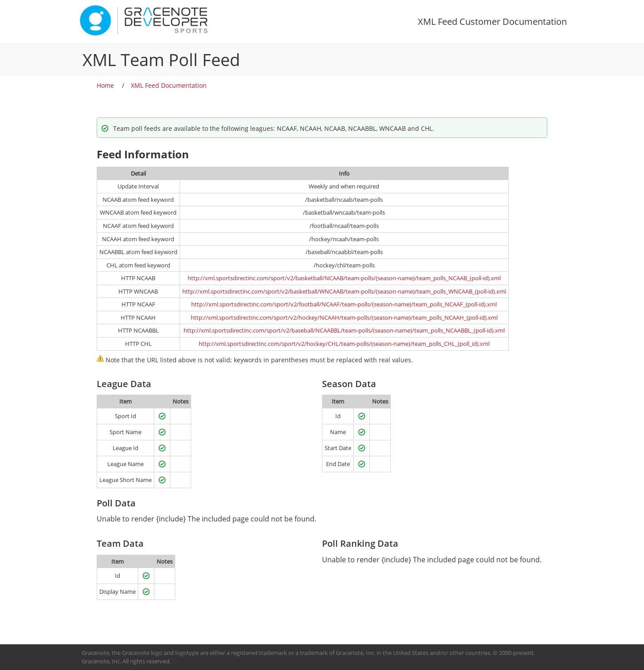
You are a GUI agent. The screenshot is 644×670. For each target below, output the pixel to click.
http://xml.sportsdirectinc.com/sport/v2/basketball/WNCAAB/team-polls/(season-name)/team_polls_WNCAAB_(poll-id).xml (344, 291)
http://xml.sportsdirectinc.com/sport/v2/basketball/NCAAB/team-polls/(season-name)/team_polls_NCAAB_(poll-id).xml (344, 278)
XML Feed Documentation (169, 85)
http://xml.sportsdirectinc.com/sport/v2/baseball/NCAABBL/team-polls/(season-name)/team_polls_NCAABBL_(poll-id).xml (344, 330)
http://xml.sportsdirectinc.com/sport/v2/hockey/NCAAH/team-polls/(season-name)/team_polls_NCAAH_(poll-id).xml (344, 317)
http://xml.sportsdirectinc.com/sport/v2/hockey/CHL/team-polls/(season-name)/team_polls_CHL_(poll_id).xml (344, 344)
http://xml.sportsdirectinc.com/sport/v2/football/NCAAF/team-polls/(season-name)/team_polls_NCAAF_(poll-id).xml (344, 304)
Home (105, 85)
